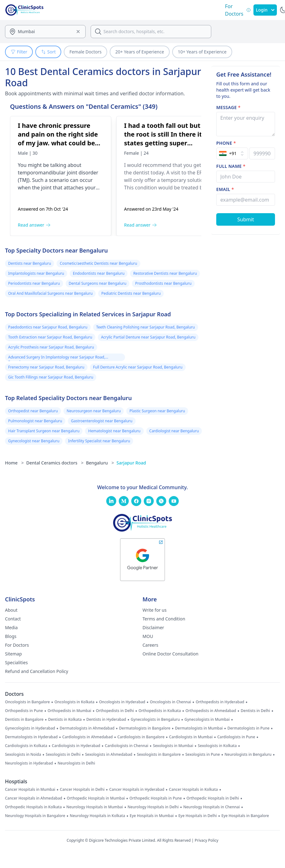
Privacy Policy (207, 840)
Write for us (155, 610)
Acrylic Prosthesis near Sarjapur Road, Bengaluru (51, 347)
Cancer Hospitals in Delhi (82, 790)
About (11, 610)
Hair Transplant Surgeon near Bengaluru (44, 431)
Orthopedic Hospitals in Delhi (213, 798)
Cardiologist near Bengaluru (174, 431)
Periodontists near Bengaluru (34, 283)
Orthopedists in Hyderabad (220, 702)
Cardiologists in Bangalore (141, 737)
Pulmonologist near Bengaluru (35, 421)
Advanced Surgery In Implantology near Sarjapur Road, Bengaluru (57, 358)
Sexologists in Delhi (63, 755)
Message (228, 107)
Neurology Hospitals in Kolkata (97, 816)
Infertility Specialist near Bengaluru (99, 441)
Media (11, 627)
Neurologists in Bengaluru (248, 755)
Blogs (11, 636)
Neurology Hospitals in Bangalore (35, 816)
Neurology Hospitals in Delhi (153, 807)
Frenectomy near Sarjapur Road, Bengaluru (46, 367)
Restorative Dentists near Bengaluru (165, 273)
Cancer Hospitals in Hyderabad (137, 790)
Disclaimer (153, 627)
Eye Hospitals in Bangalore (245, 816)
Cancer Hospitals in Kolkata (194, 790)
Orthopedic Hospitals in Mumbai (96, 798)
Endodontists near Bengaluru (99, 273)
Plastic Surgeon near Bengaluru (157, 411)
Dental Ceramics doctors (55, 463)
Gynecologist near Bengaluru (34, 441)
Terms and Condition (164, 619)
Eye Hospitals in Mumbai (152, 816)
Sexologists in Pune (203, 755)
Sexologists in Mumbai (173, 746)
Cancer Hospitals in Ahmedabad (34, 798)
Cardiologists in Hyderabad (76, 746)
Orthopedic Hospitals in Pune (156, 798)
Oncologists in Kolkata (74, 702)
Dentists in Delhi (255, 711)
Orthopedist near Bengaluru (33, 411)
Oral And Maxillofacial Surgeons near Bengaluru (50, 293)
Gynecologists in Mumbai (207, 720)
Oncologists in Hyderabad (122, 702)
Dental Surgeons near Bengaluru (98, 283)
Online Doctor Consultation (170, 654)
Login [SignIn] (265, 10)
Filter (19, 52)
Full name (231, 166)
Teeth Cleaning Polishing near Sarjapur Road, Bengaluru (146, 327)
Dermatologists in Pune (249, 728)
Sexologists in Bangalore (159, 755)
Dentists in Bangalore (24, 720)
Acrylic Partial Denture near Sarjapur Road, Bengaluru (148, 337)
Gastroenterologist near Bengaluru (102, 421)
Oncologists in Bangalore (27, 702)
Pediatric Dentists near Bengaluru (131, 293)
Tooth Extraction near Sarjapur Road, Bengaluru (50, 337)
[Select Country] (232, 153)
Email (225, 189)
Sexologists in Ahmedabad (109, 755)
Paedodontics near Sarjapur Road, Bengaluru (48, 327)
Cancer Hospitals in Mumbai (30, 790)
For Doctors (17, 645)
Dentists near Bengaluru (30, 263)
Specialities (16, 662)
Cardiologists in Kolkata (26, 746)
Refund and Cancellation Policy (37, 671)
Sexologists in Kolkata (217, 746)
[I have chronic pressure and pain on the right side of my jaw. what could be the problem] (63, 176)
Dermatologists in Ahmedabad (87, 728)
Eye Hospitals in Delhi (198, 816)
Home (14, 463)
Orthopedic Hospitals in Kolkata (33, 807)
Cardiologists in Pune (236, 737)
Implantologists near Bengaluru (36, 273)
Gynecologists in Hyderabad (30, 728)
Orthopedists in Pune (24, 711)
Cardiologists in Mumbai (191, 737)
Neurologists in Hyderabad (29, 763)
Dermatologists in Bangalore (145, 728)
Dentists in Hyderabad (106, 720)
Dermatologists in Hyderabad (31, 737)
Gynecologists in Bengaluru (155, 720)
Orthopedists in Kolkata (160, 711)
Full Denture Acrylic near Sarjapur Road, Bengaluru (138, 367)
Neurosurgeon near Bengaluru (94, 411)
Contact (13, 619)
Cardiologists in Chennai (127, 746)
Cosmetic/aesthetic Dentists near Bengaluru (98, 263)
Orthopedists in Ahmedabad (211, 711)
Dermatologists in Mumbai (199, 728)
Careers (150, 645)
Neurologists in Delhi (76, 763)
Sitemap (13, 654)
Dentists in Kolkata (65, 720)
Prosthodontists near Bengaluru (163, 283)
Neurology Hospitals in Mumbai (95, 807)
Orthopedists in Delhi (115, 711)
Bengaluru (100, 463)
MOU (148, 636)
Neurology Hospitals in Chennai (211, 807)
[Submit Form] (246, 219)
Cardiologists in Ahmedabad (87, 737)
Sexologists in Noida (23, 755)
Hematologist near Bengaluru (114, 431)
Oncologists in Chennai (171, 702)
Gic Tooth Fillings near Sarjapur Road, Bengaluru (51, 377)
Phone (226, 143)
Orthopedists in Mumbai (69, 711)
